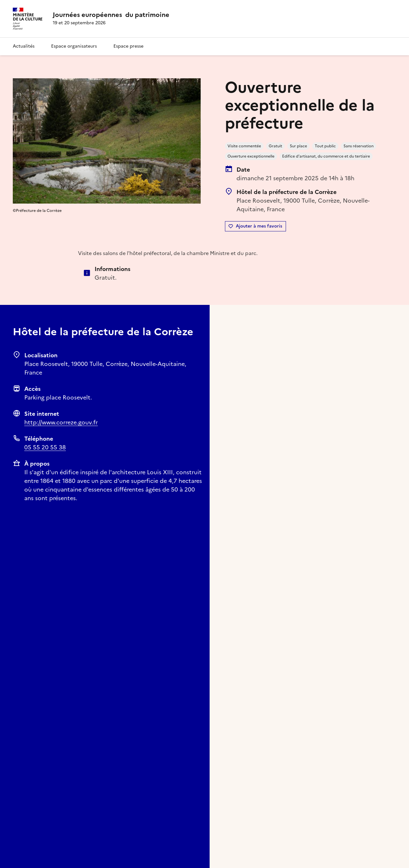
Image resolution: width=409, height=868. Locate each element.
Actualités (24, 46)
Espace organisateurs (74, 46)
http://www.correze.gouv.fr (61, 422)
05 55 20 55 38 (45, 447)
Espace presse (128, 46)
